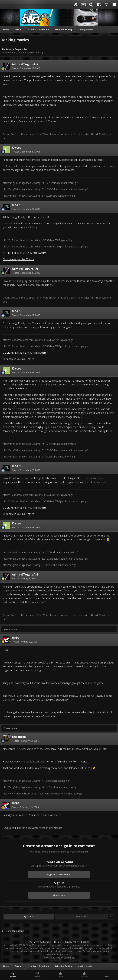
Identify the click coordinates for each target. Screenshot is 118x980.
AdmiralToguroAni (16, 49)
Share (29, 917)
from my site (80, 761)
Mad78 (17, 205)
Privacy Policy (72, 942)
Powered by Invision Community (59, 958)
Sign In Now (59, 895)
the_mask (19, 737)
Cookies (85, 942)
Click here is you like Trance (18, 259)
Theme (58, 942)
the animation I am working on (36, 482)
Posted (26, 68)
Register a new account (59, 874)
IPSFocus (47, 942)
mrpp (16, 638)
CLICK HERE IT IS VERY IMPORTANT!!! (24, 253)
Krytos (17, 148)
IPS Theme (34, 942)
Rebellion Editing (34, 52)
